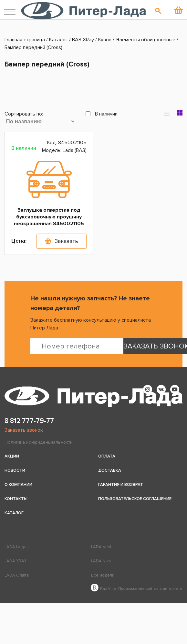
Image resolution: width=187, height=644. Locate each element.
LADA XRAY (16, 561)
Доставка (110, 470)
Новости (15, 470)
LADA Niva (101, 561)
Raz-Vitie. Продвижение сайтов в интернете (137, 589)
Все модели (103, 575)
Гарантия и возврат (121, 485)
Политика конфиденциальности (39, 442)
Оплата (107, 456)
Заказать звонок (24, 430)
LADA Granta (17, 575)
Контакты (16, 499)
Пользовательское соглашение (135, 499)
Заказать (66, 241)
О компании (18, 485)
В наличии (102, 114)
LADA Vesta (102, 547)
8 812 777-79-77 (29, 421)
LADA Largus (17, 547)
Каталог (14, 513)
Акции (12, 456)
